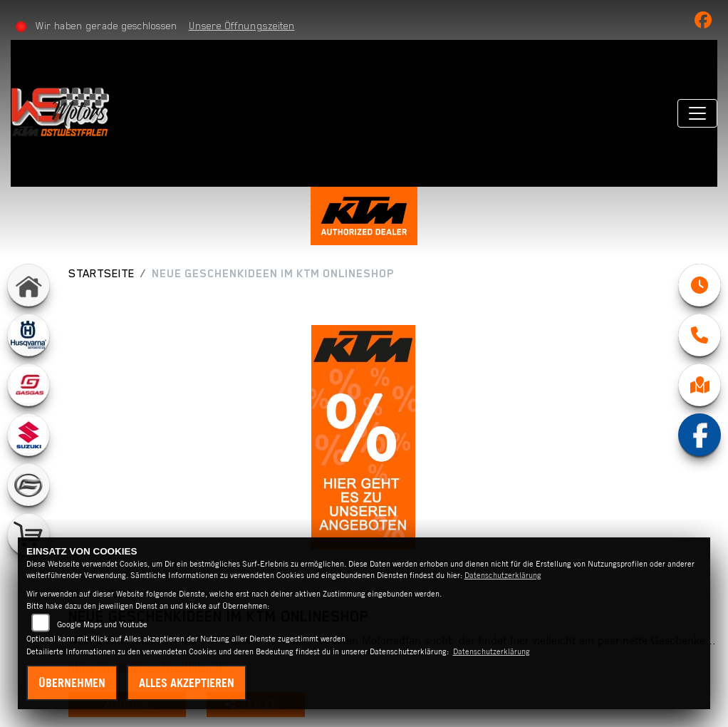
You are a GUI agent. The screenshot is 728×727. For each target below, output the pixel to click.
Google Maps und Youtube (102, 624)
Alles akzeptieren (187, 683)
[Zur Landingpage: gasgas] (28, 385)
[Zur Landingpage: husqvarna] (28, 335)
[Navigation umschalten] (697, 113)
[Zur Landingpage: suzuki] (28, 435)
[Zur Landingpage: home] (28, 285)
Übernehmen (72, 683)
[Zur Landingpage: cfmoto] (28, 485)
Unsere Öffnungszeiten (242, 26)
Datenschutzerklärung (503, 575)
